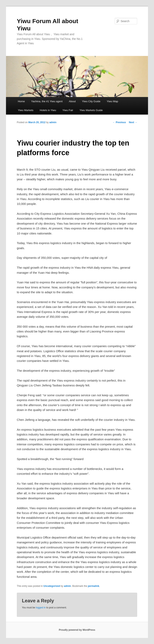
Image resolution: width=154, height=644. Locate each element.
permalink (94, 586)
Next (133, 122)
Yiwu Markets (26, 110)
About (72, 101)
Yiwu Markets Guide (91, 110)
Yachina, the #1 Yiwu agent (47, 101)
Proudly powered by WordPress (77, 630)
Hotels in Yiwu (48, 110)
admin (53, 122)
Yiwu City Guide (91, 101)
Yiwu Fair (68, 110)
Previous (119, 122)
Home (21, 101)
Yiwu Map (112, 101)
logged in (41, 608)
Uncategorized (52, 586)
